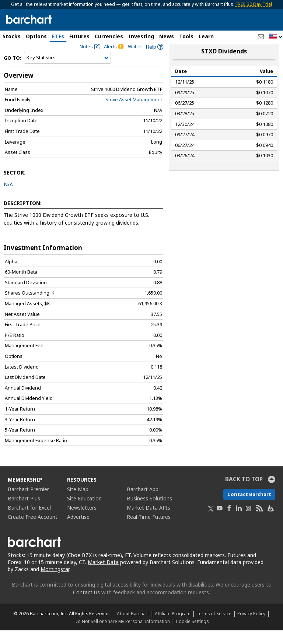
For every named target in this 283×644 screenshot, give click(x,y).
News (167, 36)
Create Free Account (33, 530)
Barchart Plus (24, 512)
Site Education (84, 512)
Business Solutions (149, 512)
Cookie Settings (192, 635)
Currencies (109, 36)
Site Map (78, 503)
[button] (276, 37)
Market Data (103, 576)
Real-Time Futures (149, 530)
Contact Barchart (249, 508)
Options (36, 36)
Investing (141, 36)
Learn (206, 36)
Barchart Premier (28, 503)
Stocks (12, 36)
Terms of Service (214, 627)
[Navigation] (67, 71)
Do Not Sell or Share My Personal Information (122, 635)
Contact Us (86, 606)
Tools (186, 36)
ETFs (58, 36)
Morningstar (55, 583)
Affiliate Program (173, 627)
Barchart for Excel (29, 521)
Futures (79, 36)
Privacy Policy (251, 627)
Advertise (78, 530)
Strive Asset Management (134, 113)
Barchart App (143, 503)
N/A (8, 198)
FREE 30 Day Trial (254, 4)
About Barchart (133, 627)
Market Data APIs (149, 521)
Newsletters (82, 521)
